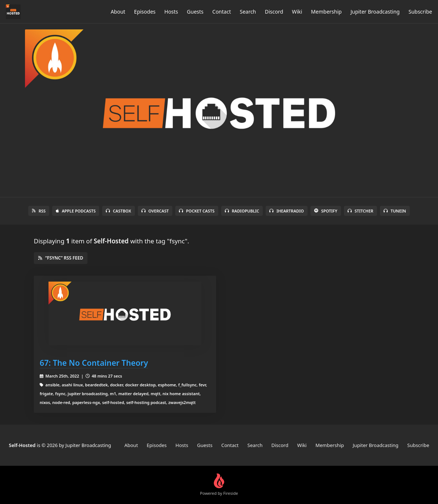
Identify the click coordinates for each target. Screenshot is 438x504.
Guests (195, 12)
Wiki (297, 12)
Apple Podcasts (76, 211)
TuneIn (395, 211)
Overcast (155, 211)
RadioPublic (242, 211)
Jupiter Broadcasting (375, 12)
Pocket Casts (197, 211)
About (118, 12)
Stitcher (360, 211)
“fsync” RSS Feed (61, 258)
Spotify (326, 211)
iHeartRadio (287, 211)
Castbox (118, 211)
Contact (222, 12)
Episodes (145, 12)
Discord (274, 12)
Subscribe (420, 12)
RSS (39, 211)
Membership (326, 12)
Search (248, 12)
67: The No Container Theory (94, 363)
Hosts (171, 12)
